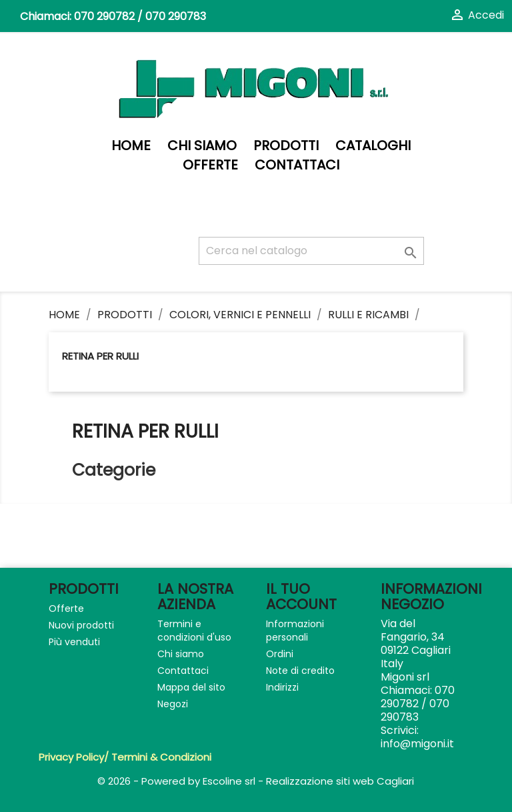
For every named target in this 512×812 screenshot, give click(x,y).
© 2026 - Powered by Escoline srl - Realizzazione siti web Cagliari (256, 781)
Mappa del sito (191, 687)
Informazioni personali (295, 631)
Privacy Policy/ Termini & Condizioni (125, 757)
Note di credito (300, 671)
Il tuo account (301, 596)
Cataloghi (373, 146)
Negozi (173, 704)
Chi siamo (202, 146)
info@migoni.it (417, 744)
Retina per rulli (100, 356)
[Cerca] (311, 251)
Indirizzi (282, 687)
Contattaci (297, 165)
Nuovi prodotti (81, 625)
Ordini (280, 654)
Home (131, 146)
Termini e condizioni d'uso (194, 631)
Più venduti (74, 642)
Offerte (210, 165)
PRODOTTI (286, 146)
